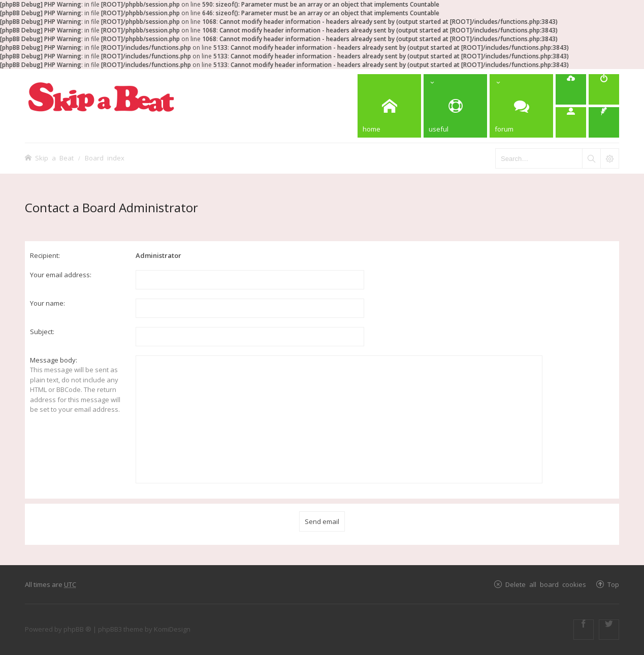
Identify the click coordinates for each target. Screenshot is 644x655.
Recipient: (45, 255)
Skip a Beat (54, 158)
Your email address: (61, 275)
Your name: (47, 303)
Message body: (54, 360)
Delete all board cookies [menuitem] (546, 584)
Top (613, 584)
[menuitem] (571, 89)
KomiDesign (172, 629)
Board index (105, 158)
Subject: (42, 332)
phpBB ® (77, 629)
